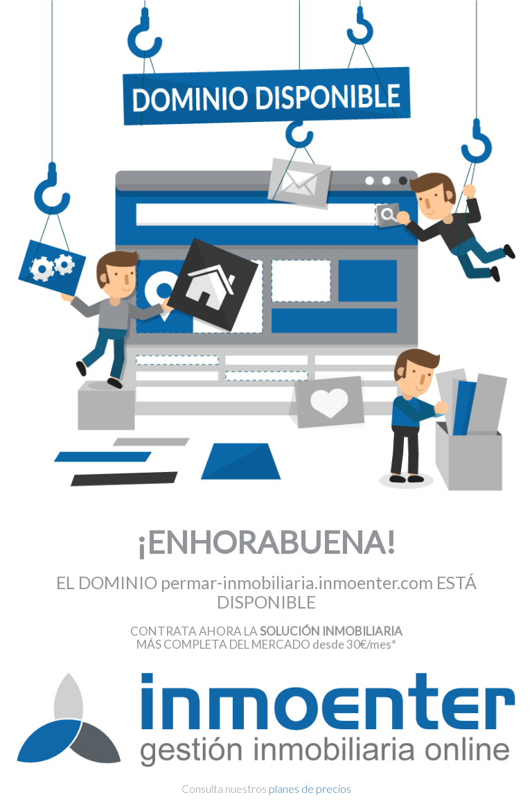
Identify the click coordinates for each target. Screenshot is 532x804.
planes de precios (310, 788)
